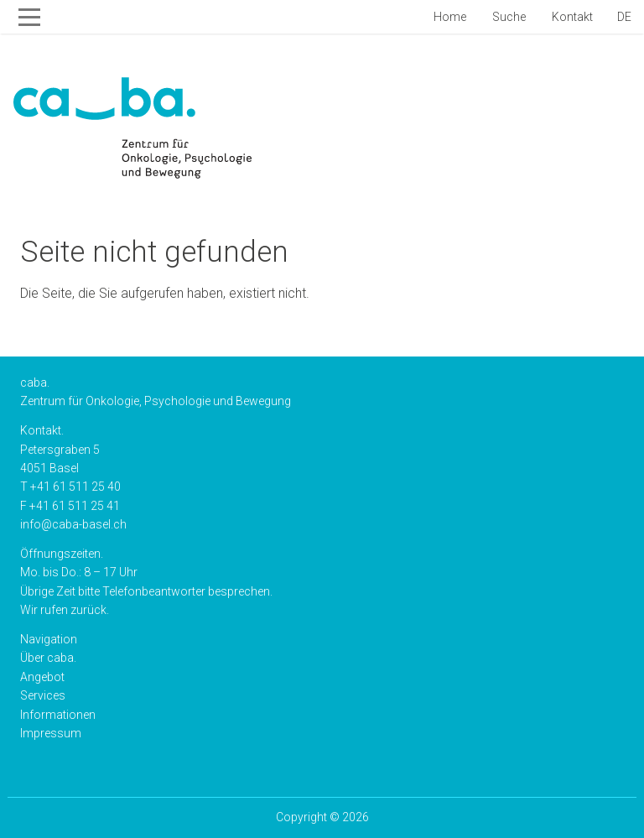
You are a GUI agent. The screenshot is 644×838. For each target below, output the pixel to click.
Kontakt (571, 17)
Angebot (42, 677)
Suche (508, 17)
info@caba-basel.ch (73, 524)
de (624, 17)
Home (449, 17)
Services (43, 695)
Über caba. (48, 658)
